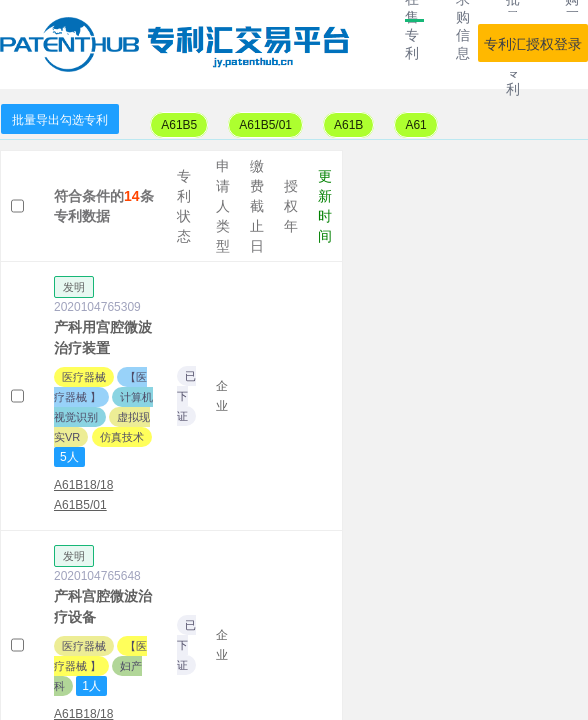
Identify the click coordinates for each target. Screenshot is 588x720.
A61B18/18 (83, 485)
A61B (348, 125)
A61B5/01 (265, 125)
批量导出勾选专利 (60, 120)
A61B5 (179, 125)
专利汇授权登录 (533, 44)
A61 (415, 125)
